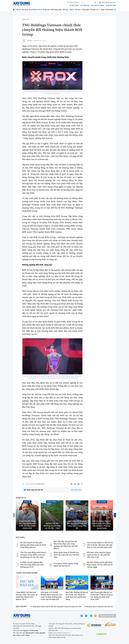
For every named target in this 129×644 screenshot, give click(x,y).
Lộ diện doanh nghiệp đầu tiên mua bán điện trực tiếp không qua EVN (32, 565)
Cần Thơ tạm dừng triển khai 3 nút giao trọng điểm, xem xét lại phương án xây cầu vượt (33, 555)
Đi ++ (98, 10)
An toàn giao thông (97, 5)
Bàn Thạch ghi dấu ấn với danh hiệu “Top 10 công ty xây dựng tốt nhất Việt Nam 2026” (102, 596)
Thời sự (18, 10)
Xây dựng (25, 10)
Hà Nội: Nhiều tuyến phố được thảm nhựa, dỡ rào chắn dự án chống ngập (100, 565)
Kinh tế (40, 10)
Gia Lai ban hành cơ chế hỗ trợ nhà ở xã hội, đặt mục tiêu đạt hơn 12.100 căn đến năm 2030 (100, 545)
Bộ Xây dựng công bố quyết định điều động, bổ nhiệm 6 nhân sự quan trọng (102, 525)
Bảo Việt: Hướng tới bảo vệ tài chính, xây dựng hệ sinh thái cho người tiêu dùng (77, 596)
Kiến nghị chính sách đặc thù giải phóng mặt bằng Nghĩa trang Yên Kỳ (77, 525)
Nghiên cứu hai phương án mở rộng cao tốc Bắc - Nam (52, 526)
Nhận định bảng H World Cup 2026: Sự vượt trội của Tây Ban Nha (66, 555)
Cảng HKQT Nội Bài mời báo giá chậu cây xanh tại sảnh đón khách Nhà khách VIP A (27, 596)
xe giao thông (74, 5)
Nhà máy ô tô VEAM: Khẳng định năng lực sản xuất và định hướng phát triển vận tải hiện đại (51, 596)
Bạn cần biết (21, 607)
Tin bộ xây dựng (111, 5)
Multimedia (110, 10)
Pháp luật (46, 10)
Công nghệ (85, 10)
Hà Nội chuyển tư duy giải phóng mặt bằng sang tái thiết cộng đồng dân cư (33, 545)
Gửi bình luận (76, 490)
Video (103, 10)
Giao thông (33, 10)
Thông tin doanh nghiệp (27, 573)
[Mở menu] (115, 10)
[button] (62, 532)
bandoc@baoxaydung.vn (61, 633)
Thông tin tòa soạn (107, 616)
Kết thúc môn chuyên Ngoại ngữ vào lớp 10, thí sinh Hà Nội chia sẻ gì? (99, 555)
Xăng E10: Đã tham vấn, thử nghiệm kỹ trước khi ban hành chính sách (27, 525)
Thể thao (78, 10)
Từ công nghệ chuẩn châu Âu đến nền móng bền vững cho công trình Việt (56, 607)
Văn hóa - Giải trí (68, 10)
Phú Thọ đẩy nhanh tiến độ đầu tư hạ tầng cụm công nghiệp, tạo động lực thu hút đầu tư (66, 545)
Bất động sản (85, 5)
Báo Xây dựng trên (35, 484)
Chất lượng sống (56, 10)
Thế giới (93, 10)
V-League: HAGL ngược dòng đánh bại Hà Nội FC (66, 565)
